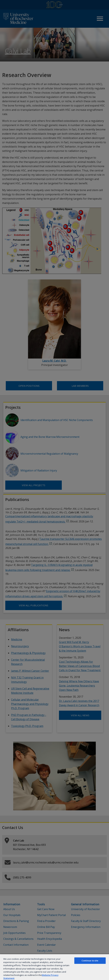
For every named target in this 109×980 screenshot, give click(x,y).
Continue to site (90, 961)
